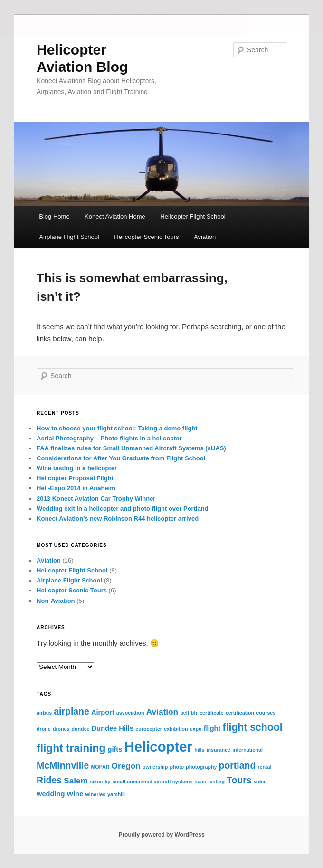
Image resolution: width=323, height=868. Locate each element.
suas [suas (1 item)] (200, 782)
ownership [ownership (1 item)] (155, 767)
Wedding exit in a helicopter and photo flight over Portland (123, 509)
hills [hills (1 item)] (199, 750)
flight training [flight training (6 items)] (71, 748)
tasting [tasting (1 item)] (216, 782)
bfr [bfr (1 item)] (194, 713)
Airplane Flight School (69, 237)
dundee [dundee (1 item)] (81, 729)
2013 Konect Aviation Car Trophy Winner (96, 499)
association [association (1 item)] (130, 713)
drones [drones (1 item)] (61, 729)
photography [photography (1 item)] (201, 767)
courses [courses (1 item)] (266, 713)
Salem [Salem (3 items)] (76, 781)
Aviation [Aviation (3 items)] (162, 712)
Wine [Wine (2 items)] (75, 794)
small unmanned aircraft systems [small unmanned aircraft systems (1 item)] (153, 782)
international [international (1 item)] (247, 750)
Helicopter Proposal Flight (75, 478)
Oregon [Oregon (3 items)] (126, 766)
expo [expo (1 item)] (196, 729)
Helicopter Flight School (193, 216)
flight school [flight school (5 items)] (253, 727)
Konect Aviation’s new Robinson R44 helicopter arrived (118, 519)
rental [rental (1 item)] (264, 767)
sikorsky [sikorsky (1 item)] (100, 782)
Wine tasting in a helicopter (77, 468)
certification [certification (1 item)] (240, 713)
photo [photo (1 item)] (177, 767)
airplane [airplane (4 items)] (71, 711)
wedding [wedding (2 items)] (51, 794)
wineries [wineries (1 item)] (95, 794)
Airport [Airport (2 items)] (103, 712)
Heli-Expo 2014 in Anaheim (76, 488)
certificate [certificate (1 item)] (211, 713)
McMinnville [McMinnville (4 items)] (63, 765)
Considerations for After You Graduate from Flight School (121, 458)
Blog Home (54, 216)
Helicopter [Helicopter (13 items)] (158, 747)
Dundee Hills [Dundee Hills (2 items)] (113, 728)
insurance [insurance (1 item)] (218, 750)
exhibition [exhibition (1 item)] (176, 729)
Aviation (205, 237)
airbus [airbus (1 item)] (44, 713)
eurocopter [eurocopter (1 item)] (149, 729)
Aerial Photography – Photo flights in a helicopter (109, 438)
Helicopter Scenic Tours (146, 237)
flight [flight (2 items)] (212, 728)
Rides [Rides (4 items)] (49, 780)
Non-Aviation (56, 601)
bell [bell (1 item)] (184, 713)
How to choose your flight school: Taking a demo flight (117, 428)
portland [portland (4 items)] (237, 765)
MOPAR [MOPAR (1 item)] (100, 767)
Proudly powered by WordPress (161, 835)
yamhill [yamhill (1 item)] (116, 794)
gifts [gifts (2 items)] (115, 749)
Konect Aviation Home (115, 216)
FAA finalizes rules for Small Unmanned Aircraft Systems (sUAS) (131, 448)
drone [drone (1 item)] (44, 729)
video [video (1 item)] (260, 782)
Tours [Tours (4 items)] (239, 780)
